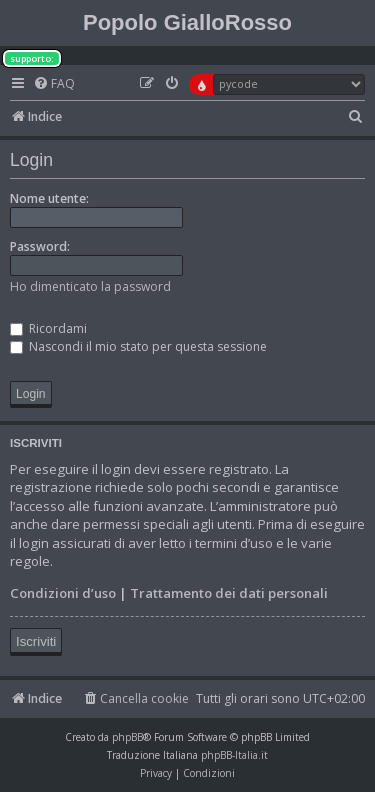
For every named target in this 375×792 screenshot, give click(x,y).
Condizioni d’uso (63, 593)
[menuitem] (54, 84)
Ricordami (48, 328)
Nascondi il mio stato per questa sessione (138, 346)
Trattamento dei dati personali (229, 593)
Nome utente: (49, 198)
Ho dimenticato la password (90, 286)
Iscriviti (36, 641)
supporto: (32, 58)
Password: (40, 246)
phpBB (127, 737)
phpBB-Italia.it (234, 755)
